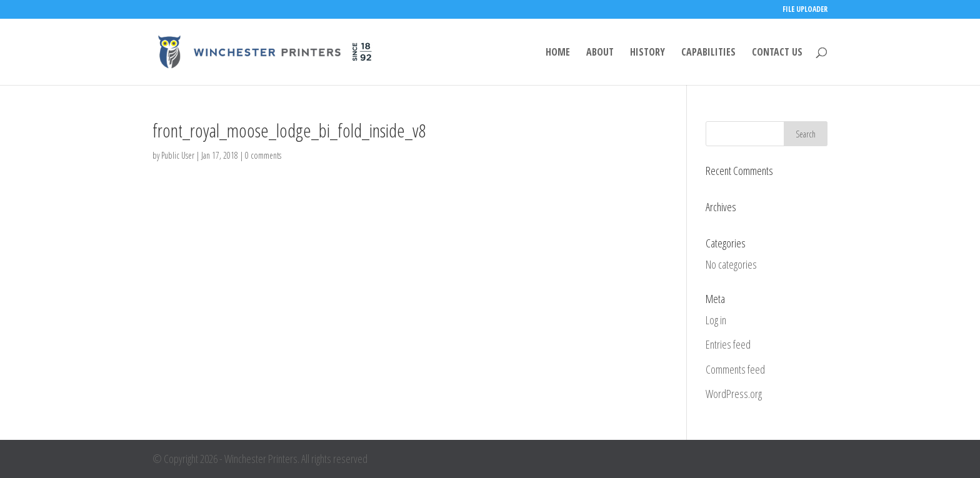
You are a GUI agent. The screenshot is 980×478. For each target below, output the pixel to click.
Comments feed (735, 369)
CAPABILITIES (708, 53)
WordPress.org (734, 394)
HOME (558, 53)
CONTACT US (777, 53)
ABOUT (600, 53)
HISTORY (647, 53)
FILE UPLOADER (805, 10)
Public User (178, 155)
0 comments (263, 155)
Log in (716, 320)
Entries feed (728, 344)
